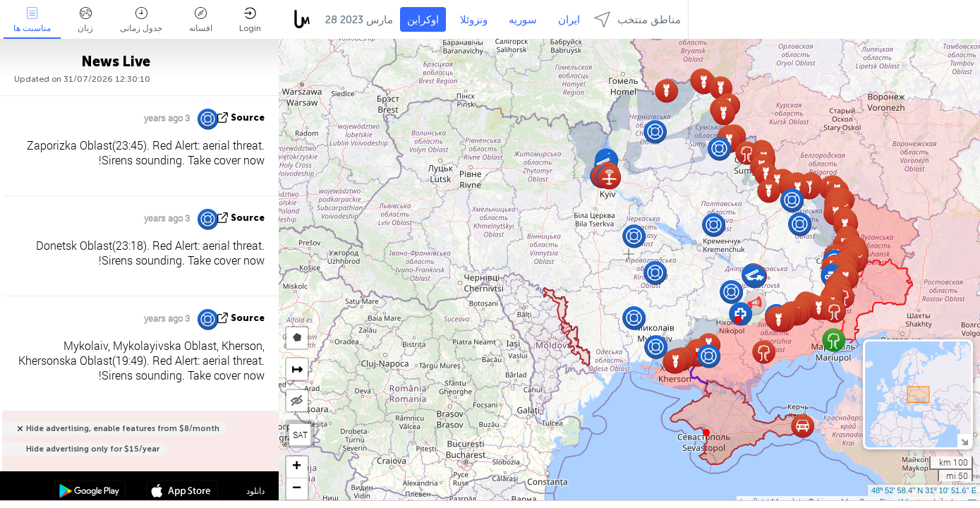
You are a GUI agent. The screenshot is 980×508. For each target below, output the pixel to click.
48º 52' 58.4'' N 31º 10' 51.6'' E (924, 490)
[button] (738, 320)
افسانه (201, 20)
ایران (569, 20)
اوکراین (423, 20)
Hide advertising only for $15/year (93, 449)
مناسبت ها (32, 20)
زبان (85, 20)
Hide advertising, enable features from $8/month (123, 429)
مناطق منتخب (637, 19)
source (248, 117)
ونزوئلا (474, 20)
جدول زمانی (141, 20)
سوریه (523, 20)
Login (250, 20)
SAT (300, 435)
